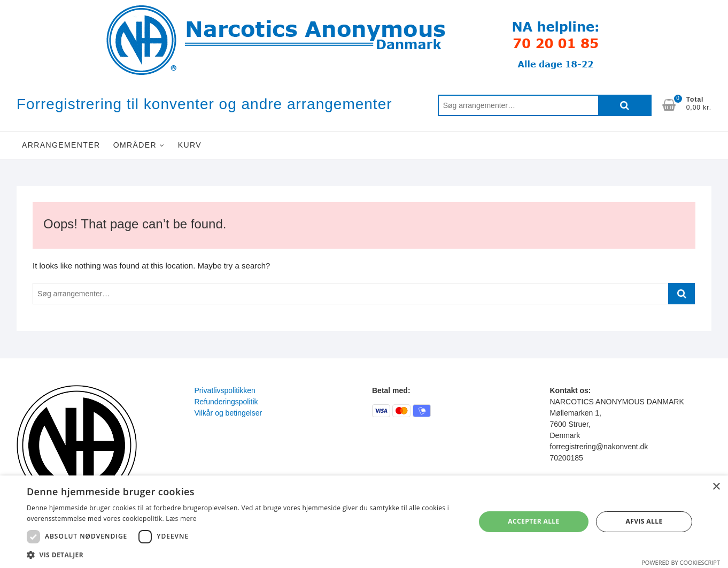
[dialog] (364, 522)
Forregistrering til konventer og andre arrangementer (204, 104)
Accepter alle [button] (533, 521)
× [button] (716, 487)
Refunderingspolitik (226, 402)
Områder (135, 145)
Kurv (190, 145)
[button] (244, 555)
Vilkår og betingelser (229, 413)
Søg (625, 105)
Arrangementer (61, 145)
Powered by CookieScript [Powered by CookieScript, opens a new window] (681, 562)
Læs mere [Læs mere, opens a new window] (181, 519)
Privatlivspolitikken (225, 390)
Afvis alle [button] (644, 521)
